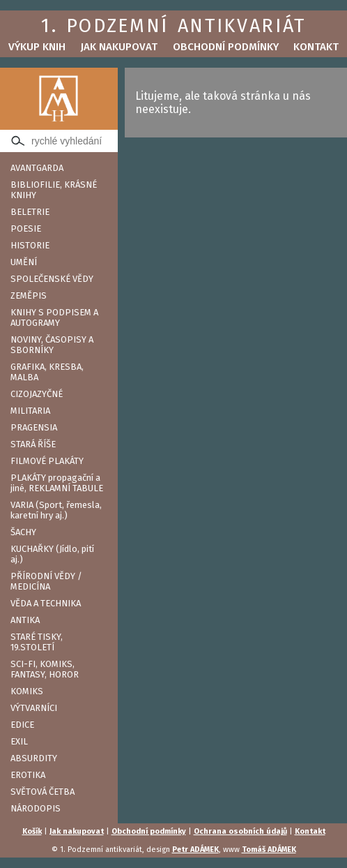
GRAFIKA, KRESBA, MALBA (47, 372)
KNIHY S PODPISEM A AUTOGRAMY (54, 317)
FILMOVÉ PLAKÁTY (47, 461)
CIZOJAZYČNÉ (37, 394)
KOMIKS (27, 691)
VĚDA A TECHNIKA (46, 603)
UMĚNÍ (24, 262)
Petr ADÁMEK (195, 850)
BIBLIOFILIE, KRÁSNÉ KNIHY (54, 190)
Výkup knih (37, 47)
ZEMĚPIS (29, 295)
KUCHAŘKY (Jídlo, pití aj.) (52, 554)
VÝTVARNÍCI (34, 708)
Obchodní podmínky (226, 47)
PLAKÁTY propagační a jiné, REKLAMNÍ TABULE (57, 483)
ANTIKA (25, 620)
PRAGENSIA (34, 427)
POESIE (26, 229)
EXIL (19, 741)
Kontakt (316, 47)
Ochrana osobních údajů (240, 831)
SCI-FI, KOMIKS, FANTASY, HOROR (45, 669)
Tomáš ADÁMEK (269, 850)
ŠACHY (23, 532)
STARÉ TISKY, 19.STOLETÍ (37, 642)
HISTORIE (30, 245)
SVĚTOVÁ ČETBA (43, 792)
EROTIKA (28, 775)
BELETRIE (30, 212)
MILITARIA (30, 411)
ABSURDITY (34, 758)
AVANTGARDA (37, 168)
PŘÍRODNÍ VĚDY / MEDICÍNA (46, 581)
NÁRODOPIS (36, 808)
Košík (32, 831)
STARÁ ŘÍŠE (33, 444)
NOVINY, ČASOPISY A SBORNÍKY (52, 345)
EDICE (22, 725)
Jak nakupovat (119, 47)
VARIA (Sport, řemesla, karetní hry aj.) (56, 510)
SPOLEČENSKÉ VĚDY (52, 279)
